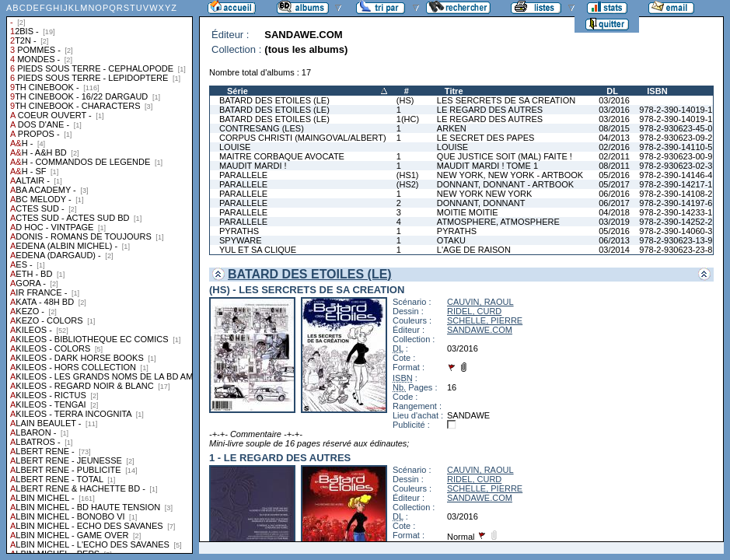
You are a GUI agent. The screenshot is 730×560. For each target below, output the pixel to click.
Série (238, 91)
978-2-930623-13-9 (676, 240)
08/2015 (614, 128)
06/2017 (614, 203)
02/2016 (614, 147)
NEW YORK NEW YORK (484, 194)
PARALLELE (243, 175)
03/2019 (614, 222)
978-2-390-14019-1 (676, 110)
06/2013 (614, 240)
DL (612, 91)
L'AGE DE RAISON (474, 250)
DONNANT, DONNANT (481, 203)
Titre (454, 91)
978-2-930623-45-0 (676, 128)
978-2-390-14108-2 (676, 194)
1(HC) (408, 119)
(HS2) (408, 184)
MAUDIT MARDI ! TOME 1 (487, 166)
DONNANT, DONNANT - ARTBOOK (505, 184)
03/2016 (614, 100)
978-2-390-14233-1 (676, 212)
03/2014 (614, 250)
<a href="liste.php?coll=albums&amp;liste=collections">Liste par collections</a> (100, 277)
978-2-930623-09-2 (676, 138)
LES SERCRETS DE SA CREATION (506, 100)
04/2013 (614, 138)
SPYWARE (241, 240)
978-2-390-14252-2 (676, 222)
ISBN (657, 91)
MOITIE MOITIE (468, 212)
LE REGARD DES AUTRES (490, 110)
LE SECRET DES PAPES (486, 138)
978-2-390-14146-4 (676, 175)
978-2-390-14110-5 (676, 147)
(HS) (405, 100)
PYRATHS (239, 231)
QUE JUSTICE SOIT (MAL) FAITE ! (505, 156)
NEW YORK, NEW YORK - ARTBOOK (510, 175)
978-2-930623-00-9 (676, 156)
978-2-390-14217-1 (676, 184)
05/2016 (614, 175)
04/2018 (614, 212)
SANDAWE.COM (480, 330)
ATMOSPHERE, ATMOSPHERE (498, 222)
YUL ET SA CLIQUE (258, 250)
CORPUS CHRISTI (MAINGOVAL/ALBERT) (303, 138)
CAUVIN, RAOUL (480, 302)
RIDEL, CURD (474, 311)
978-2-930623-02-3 (676, 166)
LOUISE (235, 147)
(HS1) (408, 175)
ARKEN (452, 128)
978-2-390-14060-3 (676, 231)
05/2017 (614, 184)
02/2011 (614, 156)
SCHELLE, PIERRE (485, 320)
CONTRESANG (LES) (262, 128)
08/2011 (614, 166)
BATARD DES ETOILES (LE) (274, 100)
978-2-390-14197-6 (676, 203)
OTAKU (451, 240)
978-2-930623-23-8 (676, 250)
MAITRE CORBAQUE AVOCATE (282, 156)
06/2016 (614, 194)
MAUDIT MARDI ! (253, 166)
